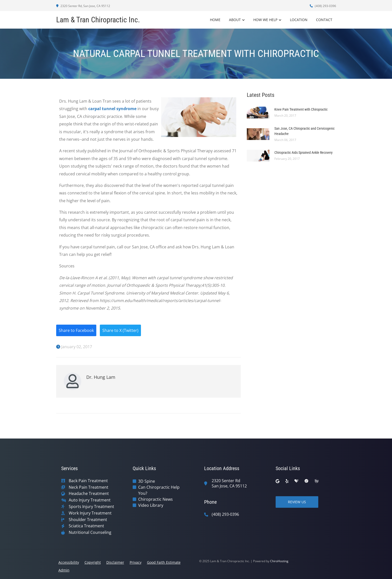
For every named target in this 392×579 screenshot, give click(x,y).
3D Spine (147, 481)
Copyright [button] (93, 562)
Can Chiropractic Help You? (159, 490)
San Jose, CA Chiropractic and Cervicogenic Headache (304, 131)
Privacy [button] (136, 562)
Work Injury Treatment (90, 513)
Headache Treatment (89, 494)
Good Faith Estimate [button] (164, 562)
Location (299, 20)
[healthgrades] (296, 481)
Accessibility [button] (69, 562)
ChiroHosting (279, 561)
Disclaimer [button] (115, 562)
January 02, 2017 (74, 347)
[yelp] (287, 481)
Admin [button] (64, 570)
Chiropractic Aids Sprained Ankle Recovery (303, 153)
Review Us (297, 502)
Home (215, 20)
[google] (278, 481)
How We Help (265, 20)
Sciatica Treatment (86, 526)
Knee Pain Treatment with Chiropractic (301, 109)
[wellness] (317, 481)
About (235, 20)
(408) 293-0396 (323, 6)
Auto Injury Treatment (90, 500)
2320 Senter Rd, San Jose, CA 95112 (83, 6)
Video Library (151, 505)
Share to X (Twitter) (120, 330)
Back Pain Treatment (88, 481)
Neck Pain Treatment (89, 487)
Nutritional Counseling (90, 532)
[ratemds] (306, 481)
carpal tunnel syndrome (112, 109)
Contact (324, 20)
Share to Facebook (76, 330)
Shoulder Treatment (88, 520)
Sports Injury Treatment (91, 507)
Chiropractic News (155, 499)
